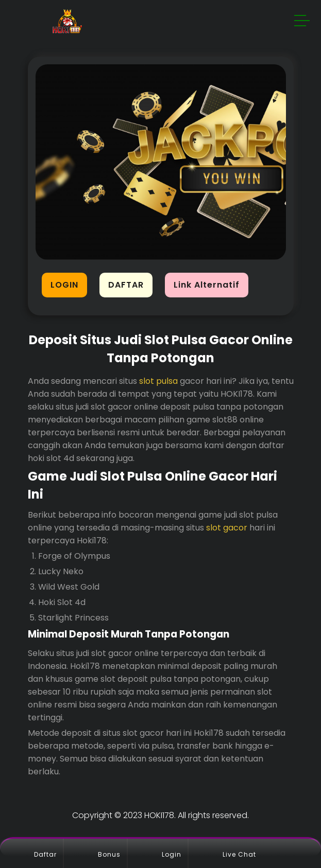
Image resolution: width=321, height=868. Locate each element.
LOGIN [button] (64, 285)
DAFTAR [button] (126, 285)
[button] (302, 22)
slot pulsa (158, 381)
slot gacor (227, 528)
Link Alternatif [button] (207, 285)
